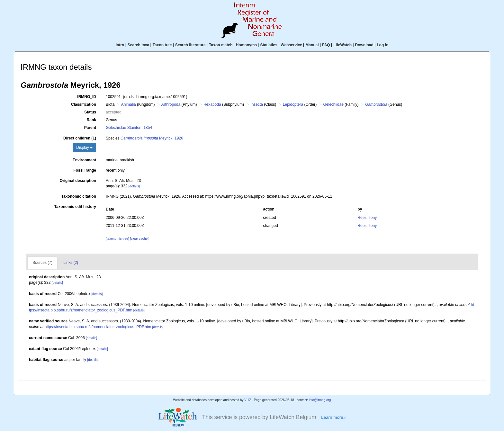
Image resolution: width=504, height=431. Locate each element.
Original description (78, 181)
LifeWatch (342, 45)
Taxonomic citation (79, 196)
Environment (84, 160)
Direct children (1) (80, 138)
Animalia (129, 104)
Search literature (190, 45)
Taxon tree (162, 45)
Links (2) (71, 263)
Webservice (291, 45)
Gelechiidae (333, 104)
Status (90, 112)
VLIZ (248, 400)
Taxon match (221, 45)
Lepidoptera (293, 104)
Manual (312, 45)
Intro (120, 45)
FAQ (326, 45)
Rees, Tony (367, 218)
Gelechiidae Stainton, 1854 (129, 128)
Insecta (257, 104)
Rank (91, 120)
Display (84, 148)
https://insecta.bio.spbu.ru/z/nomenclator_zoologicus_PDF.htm (98, 327)
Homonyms (246, 45)
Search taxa (138, 45)
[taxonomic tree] (117, 239)
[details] (134, 186)
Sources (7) (42, 263)
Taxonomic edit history (75, 207)
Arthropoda (171, 104)
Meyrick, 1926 (152, 138)
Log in (382, 45)
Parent (90, 128)
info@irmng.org (320, 400)
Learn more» (333, 417)
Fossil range (85, 170)
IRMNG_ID (87, 97)
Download (364, 45)
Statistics (269, 45)
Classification (84, 104)
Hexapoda (212, 104)
